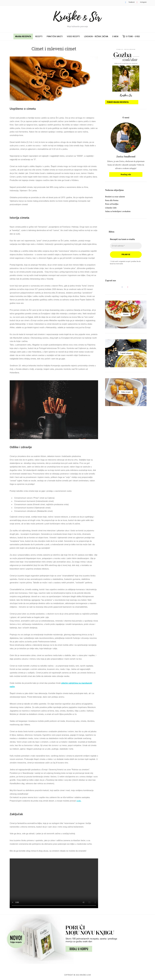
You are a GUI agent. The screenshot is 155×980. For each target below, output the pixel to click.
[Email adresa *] (126, 246)
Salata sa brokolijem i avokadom (118, 211)
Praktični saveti (55, 36)
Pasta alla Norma (112, 200)
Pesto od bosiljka (112, 204)
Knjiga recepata (23, 36)
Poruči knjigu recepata (118, 102)
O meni (115, 36)
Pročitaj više (126, 174)
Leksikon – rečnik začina (96, 36)
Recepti (39, 36)
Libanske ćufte (111, 208)
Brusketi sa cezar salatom (115, 197)
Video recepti (73, 36)
